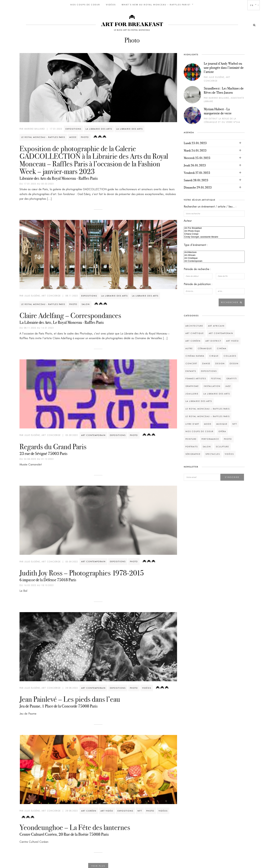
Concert (191, 363)
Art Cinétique (214, 258)
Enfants (191, 370)
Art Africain (214, 255)
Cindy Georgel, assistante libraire (214, 236)
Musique (222, 423)
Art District (213, 340)
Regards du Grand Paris (53, 446)
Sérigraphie (193, 453)
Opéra (222, 431)
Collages (230, 355)
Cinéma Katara (195, 355)
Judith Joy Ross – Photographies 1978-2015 (82, 572)
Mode (73, 136)
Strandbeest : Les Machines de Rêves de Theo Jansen (224, 89)
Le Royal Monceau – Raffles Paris (208, 408)
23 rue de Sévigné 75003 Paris (43, 453)
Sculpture (222, 446)
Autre (189, 348)
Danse (206, 363)
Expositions (73, 128)
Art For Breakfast (214, 227)
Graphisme (192, 385)
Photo (85, 136)
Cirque (214, 355)
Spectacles (213, 453)
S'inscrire (232, 476)
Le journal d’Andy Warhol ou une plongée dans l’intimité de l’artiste (224, 67)
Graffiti (232, 378)
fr (252, 5)
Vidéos (111, 5)
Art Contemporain (93, 434)
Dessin (234, 363)
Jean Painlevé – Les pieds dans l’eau (70, 699)
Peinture (191, 438)
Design (220, 363)
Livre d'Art (192, 423)
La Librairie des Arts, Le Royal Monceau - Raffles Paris (62, 322)
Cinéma (222, 348)
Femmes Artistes (196, 378)
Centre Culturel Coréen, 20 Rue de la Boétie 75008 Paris (64, 833)
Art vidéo (107, 810)
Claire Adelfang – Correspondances (70, 315)
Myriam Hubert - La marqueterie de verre (218, 110)
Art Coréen (89, 810)
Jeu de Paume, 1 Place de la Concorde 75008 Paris (59, 705)
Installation (212, 385)
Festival (216, 378)
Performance (210, 438)
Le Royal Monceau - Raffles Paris (43, 136)
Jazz (228, 385)
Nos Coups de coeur (85, 5)
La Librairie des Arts (99, 128)
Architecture (214, 252)
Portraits (192, 446)
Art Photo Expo (214, 230)
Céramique (205, 348)
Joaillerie (192, 393)
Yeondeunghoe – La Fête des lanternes (75, 827)
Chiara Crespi (214, 233)
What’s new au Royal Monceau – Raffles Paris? (156, 5)
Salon (86, 303)
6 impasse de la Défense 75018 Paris (48, 579)
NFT (140, 810)
